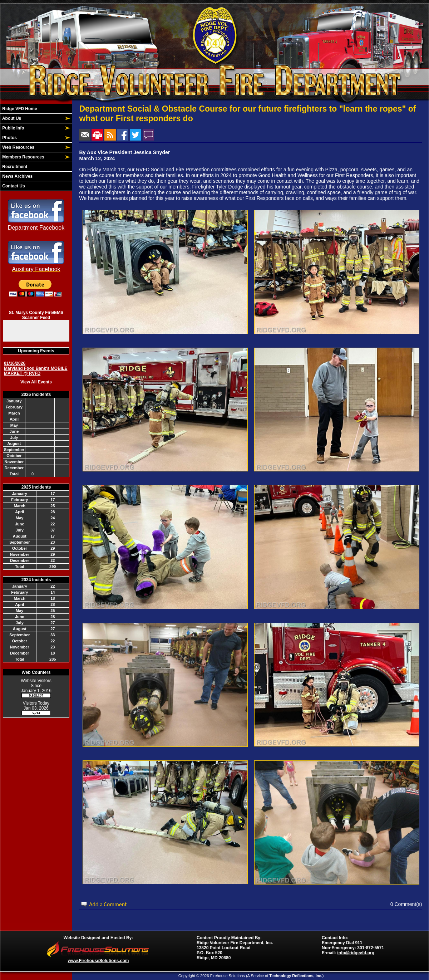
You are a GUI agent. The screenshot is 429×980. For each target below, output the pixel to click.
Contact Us (13, 186)
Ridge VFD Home (19, 109)
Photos (9, 138)
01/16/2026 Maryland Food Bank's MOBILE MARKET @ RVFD (36, 368)
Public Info (13, 128)
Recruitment (14, 167)
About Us (11, 118)
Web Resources (18, 147)
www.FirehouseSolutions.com (98, 961)
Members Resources (23, 157)
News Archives (17, 176)
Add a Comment (108, 904)
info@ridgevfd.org (356, 953)
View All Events (36, 382)
